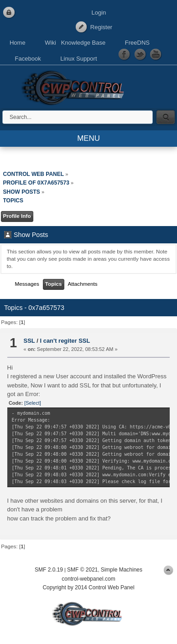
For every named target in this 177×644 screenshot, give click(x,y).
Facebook (28, 59)
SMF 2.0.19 (49, 570)
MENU (88, 138)
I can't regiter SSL (65, 341)
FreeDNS (137, 43)
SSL (29, 341)
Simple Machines (122, 570)
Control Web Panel (75, 86)
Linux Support (78, 59)
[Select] (33, 403)
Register (101, 27)
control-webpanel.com (88, 579)
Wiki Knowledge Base (75, 43)
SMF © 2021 (83, 570)
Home (18, 43)
